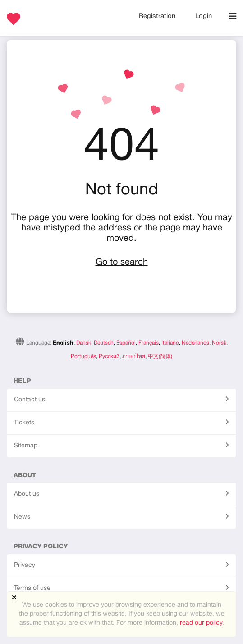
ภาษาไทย (134, 356)
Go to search (122, 262)
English (63, 343)
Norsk (219, 343)
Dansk (84, 343)
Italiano (170, 343)
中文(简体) (160, 356)
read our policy (201, 623)
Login (204, 16)
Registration (158, 16)
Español (126, 343)
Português (83, 356)
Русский (109, 356)
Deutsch (104, 343)
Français (149, 343)
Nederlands (195, 343)
